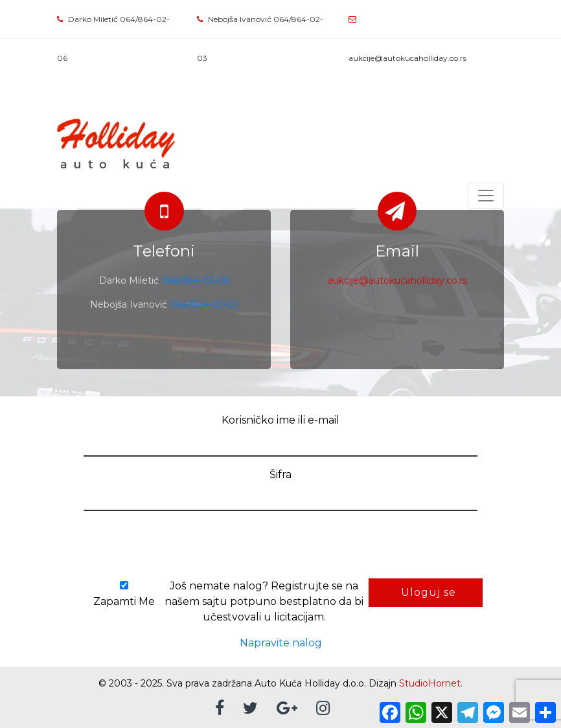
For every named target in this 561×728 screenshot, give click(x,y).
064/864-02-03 (204, 304)
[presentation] (172, 547)
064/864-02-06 (195, 280)
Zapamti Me (124, 594)
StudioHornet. (431, 683)
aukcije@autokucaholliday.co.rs (407, 58)
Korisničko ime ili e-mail (280, 420)
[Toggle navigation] (486, 196)
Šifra (280, 474)
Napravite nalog (281, 643)
